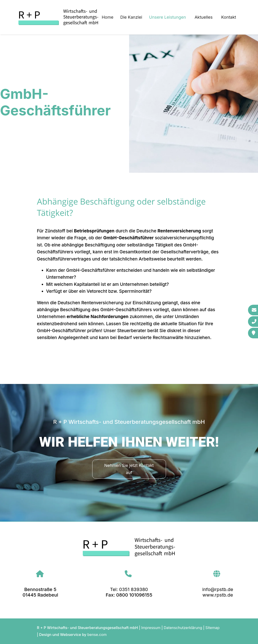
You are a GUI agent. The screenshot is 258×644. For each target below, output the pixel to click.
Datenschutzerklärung (183, 628)
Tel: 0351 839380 (129, 589)
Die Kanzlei (131, 17)
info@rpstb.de (218, 589)
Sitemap (212, 628)
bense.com (97, 635)
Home (107, 17)
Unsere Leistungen (168, 17)
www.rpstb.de (218, 595)
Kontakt (229, 17)
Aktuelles (204, 17)
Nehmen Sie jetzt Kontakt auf (129, 469)
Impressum (151, 628)
